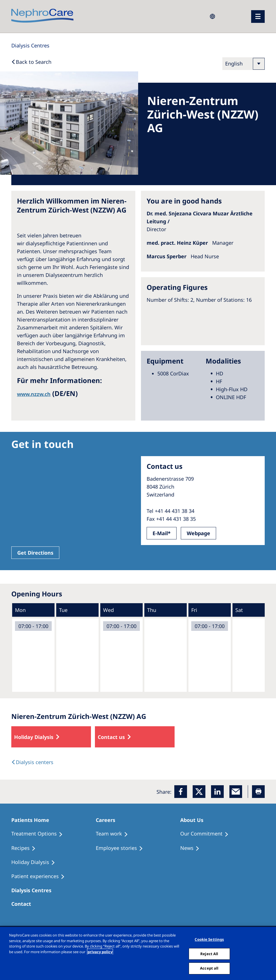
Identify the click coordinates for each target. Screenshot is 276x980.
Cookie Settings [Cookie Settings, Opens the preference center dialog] (209, 939)
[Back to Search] (31, 62)
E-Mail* (162, 533)
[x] (199, 792)
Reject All (209, 954)
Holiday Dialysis (34, 737)
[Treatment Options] (40, 834)
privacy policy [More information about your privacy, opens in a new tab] (100, 952)
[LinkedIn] (217, 792)
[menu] (258, 17)
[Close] (270, 953)
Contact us (111, 737)
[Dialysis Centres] (30, 45)
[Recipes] (26, 848)
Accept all (209, 968)
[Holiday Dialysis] (36, 862)
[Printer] (258, 792)
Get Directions (35, 553)
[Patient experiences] (41, 876)
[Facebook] (181, 792)
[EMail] (236, 792)
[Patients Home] (33, 820)
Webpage (198, 533)
